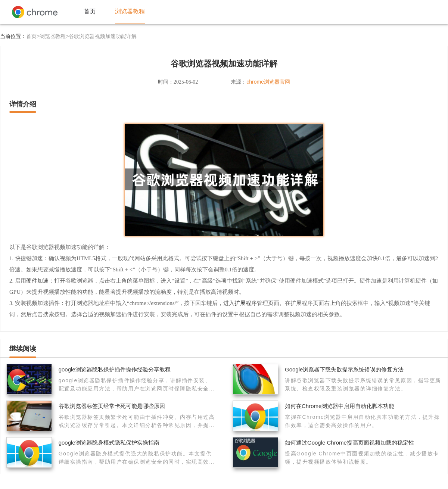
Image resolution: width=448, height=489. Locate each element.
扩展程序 (246, 303)
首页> (33, 36)
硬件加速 (37, 281)
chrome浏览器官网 (268, 82)
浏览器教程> (54, 36)
